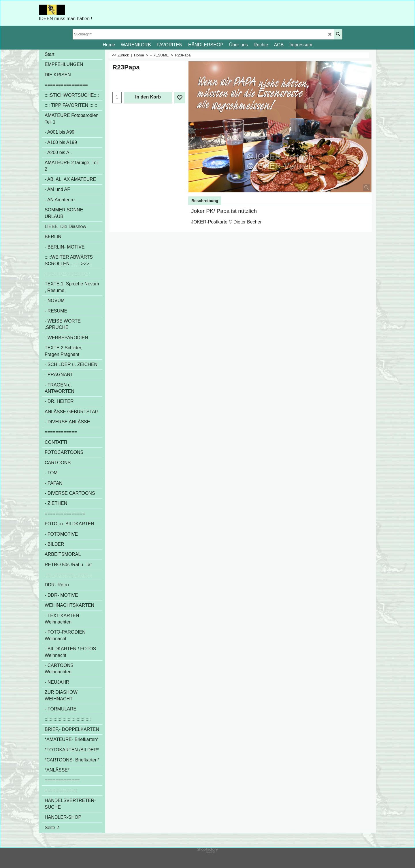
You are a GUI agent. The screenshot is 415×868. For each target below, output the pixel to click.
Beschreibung (205, 201)
